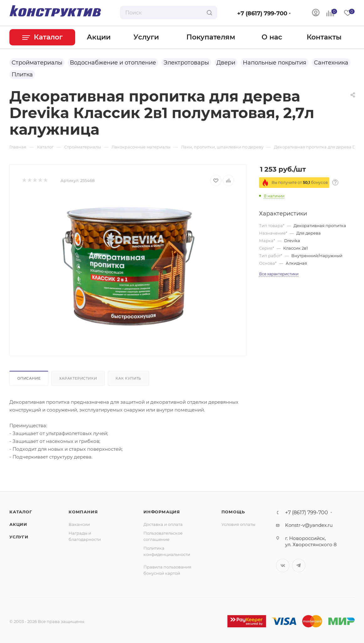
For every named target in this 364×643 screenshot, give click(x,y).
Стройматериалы (37, 63)
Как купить (128, 378)
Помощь (233, 512)
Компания (83, 512)
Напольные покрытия (275, 63)
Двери (226, 63)
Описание (29, 378)
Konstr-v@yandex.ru (309, 525)
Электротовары (186, 63)
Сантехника (331, 63)
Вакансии (79, 524)
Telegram (299, 565)
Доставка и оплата (163, 524)
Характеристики (78, 378)
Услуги (19, 537)
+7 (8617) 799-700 (262, 13)
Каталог (21, 512)
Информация (162, 512)
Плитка (22, 75)
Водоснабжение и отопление (113, 63)
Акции (18, 524)
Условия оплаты (238, 524)
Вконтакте (283, 565)
